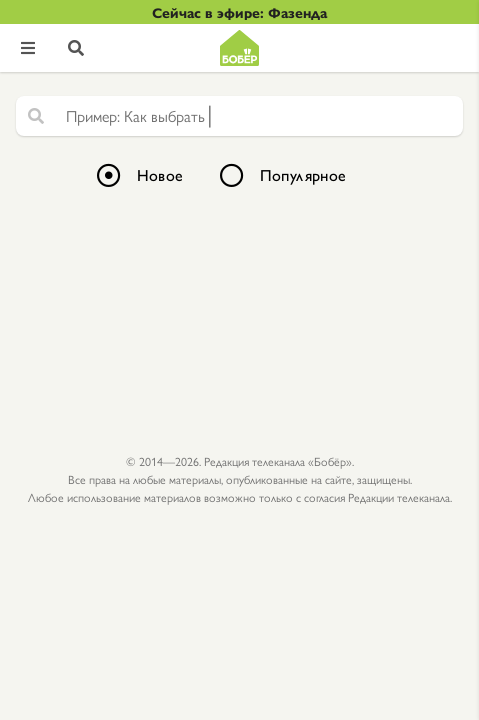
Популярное (303, 174)
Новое (160, 174)
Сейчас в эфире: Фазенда (239, 12)
